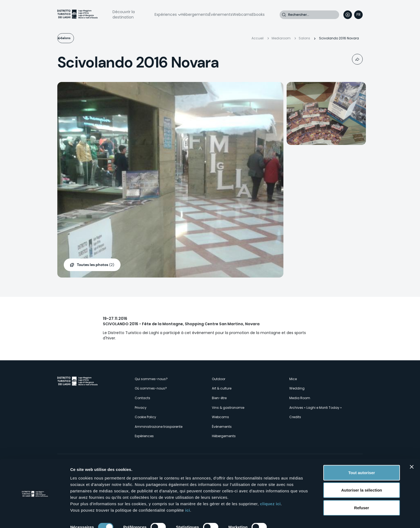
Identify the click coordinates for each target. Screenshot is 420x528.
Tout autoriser (362, 454)
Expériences (166, 14)
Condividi (357, 59)
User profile (348, 15)
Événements (221, 14)
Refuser (362, 490)
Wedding (297, 388)
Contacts (142, 398)
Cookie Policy (145, 417)
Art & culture (222, 388)
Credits (295, 417)
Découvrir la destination (124, 14)
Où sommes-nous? (151, 388)
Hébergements (195, 14)
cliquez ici (270, 486)
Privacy (141, 408)
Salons (72, 38)
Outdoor (219, 379)
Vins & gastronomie (228, 408)
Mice (293, 379)
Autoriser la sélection (362, 472)
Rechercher (284, 15)
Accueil (258, 38)
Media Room (300, 398)
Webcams (242, 14)
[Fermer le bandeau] (412, 449)
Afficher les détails (88, 517)
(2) (95, 265)
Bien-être (219, 398)
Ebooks (258, 14)
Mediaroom (281, 38)
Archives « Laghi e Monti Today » (316, 408)
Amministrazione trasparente (159, 427)
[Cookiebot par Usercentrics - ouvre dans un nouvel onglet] (35, 518)
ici (187, 492)
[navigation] (358, 15)
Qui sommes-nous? (151, 379)
